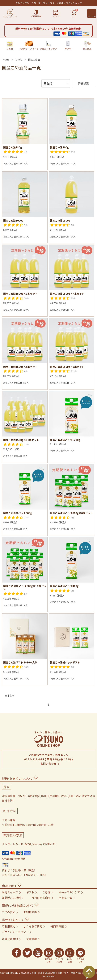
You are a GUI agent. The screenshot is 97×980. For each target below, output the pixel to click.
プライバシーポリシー (15, 932)
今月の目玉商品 (41, 898)
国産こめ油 (34, 59)
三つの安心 (9, 912)
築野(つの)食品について (18, 905)
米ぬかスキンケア (48, 45)
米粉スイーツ (10, 892)
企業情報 (32, 939)
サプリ (68, 45)
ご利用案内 (9, 926)
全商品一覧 (65, 898)
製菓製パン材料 (11, 898)
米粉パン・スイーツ (29, 45)
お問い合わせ (48, 764)
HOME (6, 59)
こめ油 (10, 45)
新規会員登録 (10, 939)
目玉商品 (87, 45)
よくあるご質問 (33, 926)
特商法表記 (57, 926)
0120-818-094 (34, 759)
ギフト (30, 892)
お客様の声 (30, 912)
